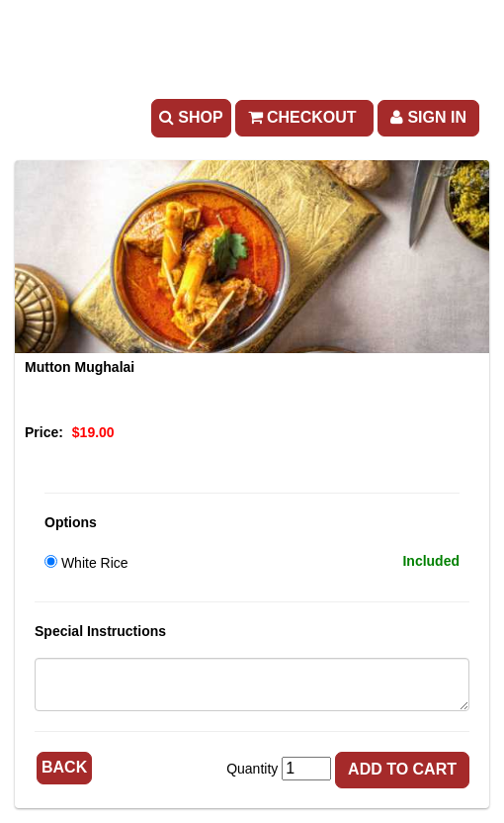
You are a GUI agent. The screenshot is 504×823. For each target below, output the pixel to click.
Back (64, 767)
